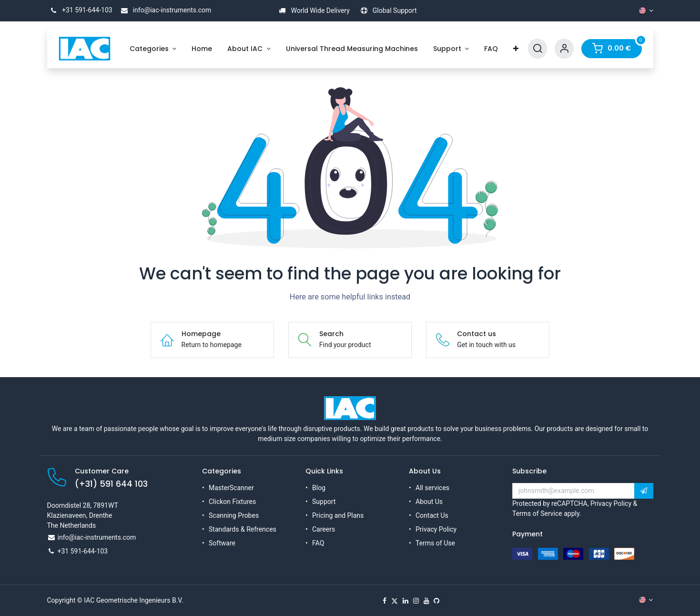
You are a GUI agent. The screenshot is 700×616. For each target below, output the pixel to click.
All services (432, 488)
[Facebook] (385, 601)
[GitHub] (436, 601)
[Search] (538, 49)
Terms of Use (435, 543)
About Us (429, 502)
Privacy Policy (436, 529)
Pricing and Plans (338, 515)
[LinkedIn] (406, 601)
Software (222, 543)
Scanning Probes (234, 515)
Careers (324, 529)
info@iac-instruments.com (164, 10)
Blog (319, 488)
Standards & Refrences (243, 529)
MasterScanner (231, 488)
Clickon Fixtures (232, 502)
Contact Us (432, 515)
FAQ (318, 543)
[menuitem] (153, 49)
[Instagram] (416, 601)
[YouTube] (426, 601)
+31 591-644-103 (80, 10)
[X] (395, 601)
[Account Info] (564, 49)
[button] (644, 491)
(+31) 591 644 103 (111, 484)
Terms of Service (537, 513)
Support (324, 502)
